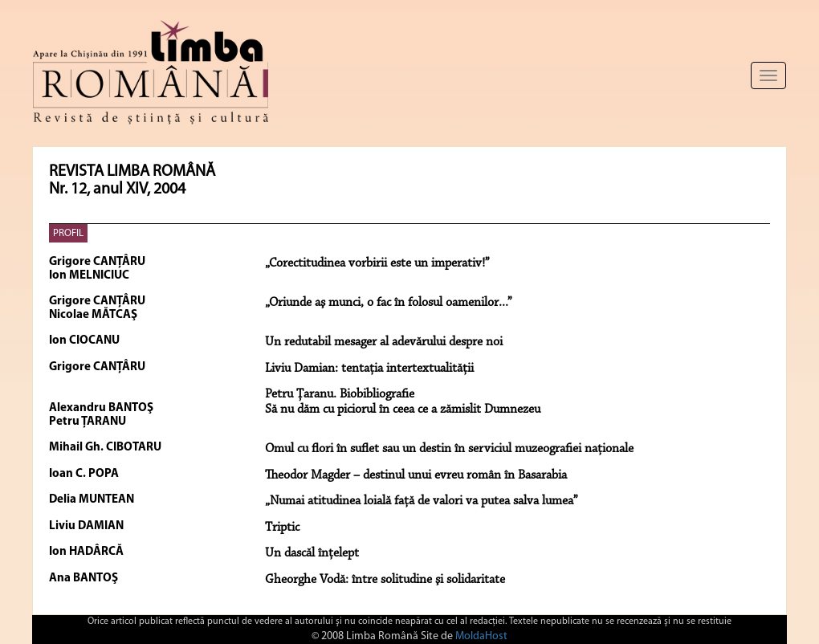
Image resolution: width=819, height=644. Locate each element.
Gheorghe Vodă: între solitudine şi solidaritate (385, 580)
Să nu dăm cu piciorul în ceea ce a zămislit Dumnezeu (403, 410)
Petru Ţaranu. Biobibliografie (340, 394)
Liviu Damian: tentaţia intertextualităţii (369, 369)
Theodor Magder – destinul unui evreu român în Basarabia (416, 475)
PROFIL (68, 233)
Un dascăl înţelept (312, 553)
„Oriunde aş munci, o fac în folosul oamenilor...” (389, 303)
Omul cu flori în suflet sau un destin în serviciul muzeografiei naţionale (449, 449)
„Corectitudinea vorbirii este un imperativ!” (377, 263)
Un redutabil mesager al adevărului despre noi (384, 342)
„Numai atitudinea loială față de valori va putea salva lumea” (422, 501)
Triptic (282, 528)
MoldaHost (481, 636)
